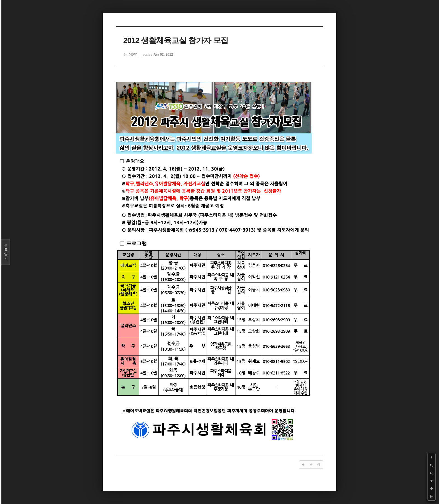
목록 (6, 252)
